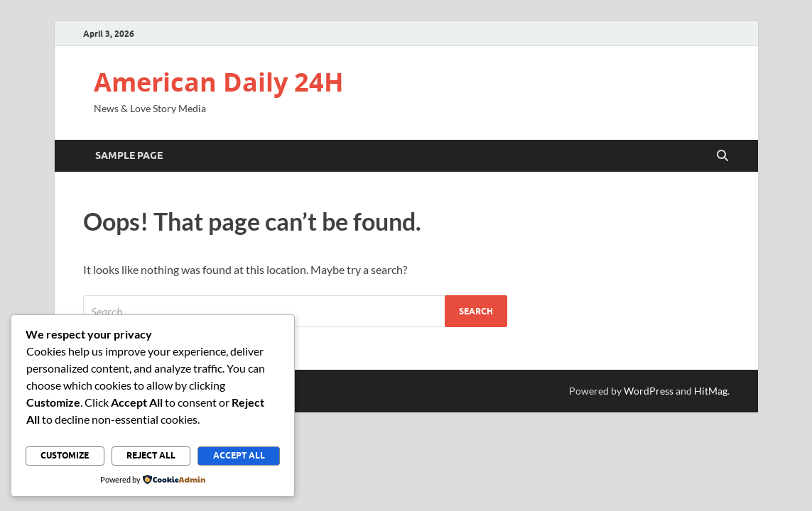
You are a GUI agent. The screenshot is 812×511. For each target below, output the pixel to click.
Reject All (151, 455)
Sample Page (129, 155)
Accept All (239, 455)
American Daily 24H (219, 82)
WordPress (649, 391)
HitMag (711, 391)
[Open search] (722, 156)
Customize (65, 455)
